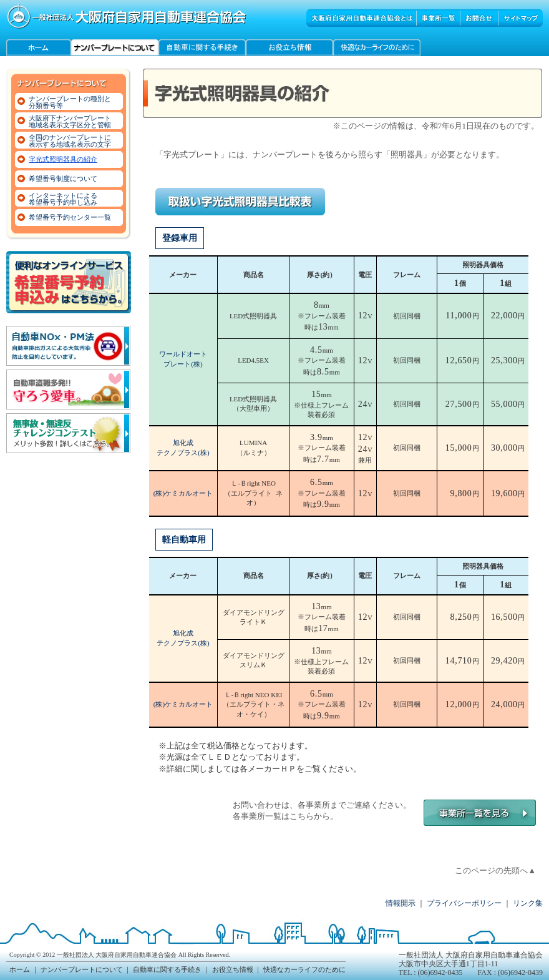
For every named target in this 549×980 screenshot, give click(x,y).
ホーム (20, 969)
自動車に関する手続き (167, 969)
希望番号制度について (63, 179)
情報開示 (401, 903)
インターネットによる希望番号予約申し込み (63, 199)
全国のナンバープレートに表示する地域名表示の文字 (70, 141)
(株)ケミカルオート (183, 493)
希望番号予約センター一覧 (70, 217)
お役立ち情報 (233, 969)
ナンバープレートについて (82, 969)
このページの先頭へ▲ (495, 870)
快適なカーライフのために (304, 969)
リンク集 (528, 903)
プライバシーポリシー (464, 903)
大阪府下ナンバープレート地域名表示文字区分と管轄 (70, 121)
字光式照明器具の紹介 (63, 159)
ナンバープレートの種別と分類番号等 (70, 102)
